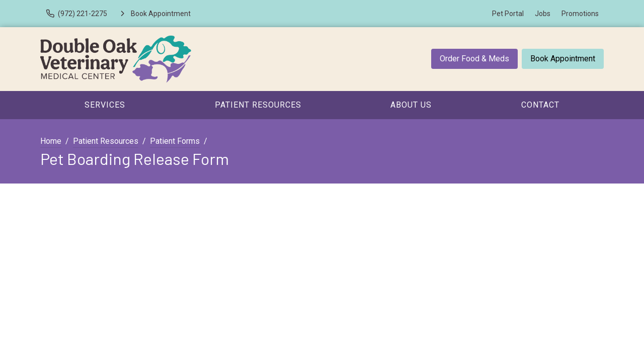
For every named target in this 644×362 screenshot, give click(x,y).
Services (105, 105)
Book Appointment (563, 59)
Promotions (580, 14)
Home (51, 141)
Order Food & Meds (474, 59)
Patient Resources (258, 105)
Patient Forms (175, 141)
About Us (411, 105)
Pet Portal (508, 14)
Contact (540, 105)
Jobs (543, 14)
